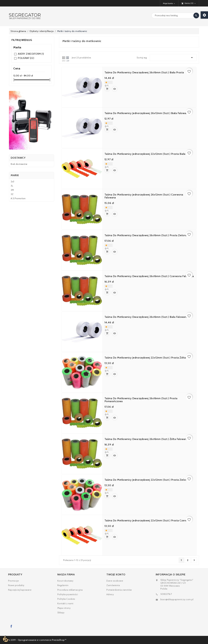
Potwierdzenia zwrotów (119, 590)
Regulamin (63, 585)
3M (12, 190)
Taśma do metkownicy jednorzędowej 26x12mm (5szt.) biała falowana (147, 113)
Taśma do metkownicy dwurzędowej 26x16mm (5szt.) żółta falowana (146, 439)
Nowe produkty (16, 585)
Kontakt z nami (65, 603)
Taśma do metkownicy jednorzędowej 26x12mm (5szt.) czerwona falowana (144, 196)
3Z (12, 194)
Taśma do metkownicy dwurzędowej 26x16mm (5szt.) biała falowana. (146, 317)
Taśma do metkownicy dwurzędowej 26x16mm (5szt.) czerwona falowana (149, 276)
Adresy (110, 594)
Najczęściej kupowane (20, 590)
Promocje (13, 581)
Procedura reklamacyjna (70, 590)
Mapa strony (64, 608)
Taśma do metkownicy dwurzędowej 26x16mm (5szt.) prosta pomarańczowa (141, 400)
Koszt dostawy (65, 581)
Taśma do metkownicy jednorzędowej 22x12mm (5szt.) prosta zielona (146, 480)
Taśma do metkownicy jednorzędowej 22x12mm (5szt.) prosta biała (145, 154)
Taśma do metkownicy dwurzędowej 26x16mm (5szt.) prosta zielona (146, 235)
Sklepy (61, 613)
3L (12, 186)
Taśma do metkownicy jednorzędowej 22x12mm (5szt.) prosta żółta (145, 358)
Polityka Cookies (66, 599)
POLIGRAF (26, 58)
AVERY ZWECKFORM (31, 54)
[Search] (175, 15)
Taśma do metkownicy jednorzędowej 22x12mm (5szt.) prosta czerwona (148, 521)
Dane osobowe (115, 581)
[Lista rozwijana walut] (169, 3)
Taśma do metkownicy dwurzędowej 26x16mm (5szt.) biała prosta (144, 73)
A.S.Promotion (18, 198)
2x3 (13, 182)
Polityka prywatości (68, 594)
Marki (15, 175)
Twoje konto (116, 574)
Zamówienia (113, 585)
